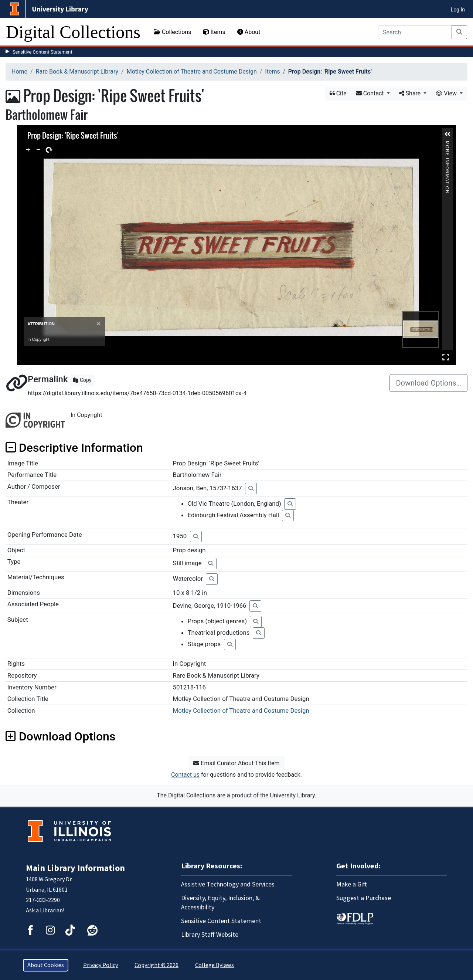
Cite (338, 93)
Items (214, 32)
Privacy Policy (101, 965)
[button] (448, 134)
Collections (173, 32)
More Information (447, 144)
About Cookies (46, 965)
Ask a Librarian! (45, 911)
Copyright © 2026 (156, 965)
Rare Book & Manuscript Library (77, 72)
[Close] (98, 324)
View (447, 93)
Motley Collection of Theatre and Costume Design (192, 72)
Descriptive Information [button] (74, 448)
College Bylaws (215, 965)
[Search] (415, 32)
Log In (458, 10)
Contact (371, 93)
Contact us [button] (185, 775)
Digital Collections (73, 32)
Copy (82, 380)
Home (19, 72)
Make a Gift (352, 884)
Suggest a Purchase (364, 898)
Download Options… (428, 383)
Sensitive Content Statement (42, 52)
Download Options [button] (60, 736)
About (249, 32)
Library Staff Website (210, 935)
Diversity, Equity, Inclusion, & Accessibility (220, 903)
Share (411, 93)
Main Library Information (75, 868)
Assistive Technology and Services (228, 884)
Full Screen (446, 357)
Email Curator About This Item (236, 763)
